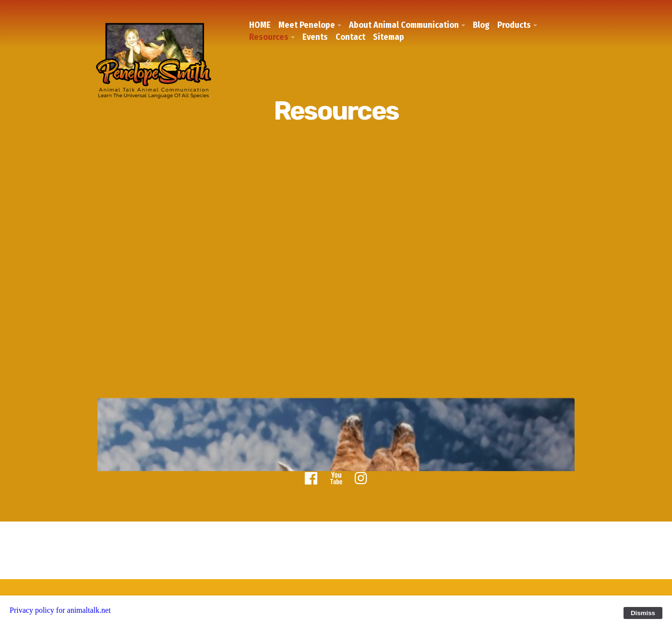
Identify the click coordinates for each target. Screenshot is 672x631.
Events (315, 37)
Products (514, 25)
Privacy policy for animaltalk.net (60, 610)
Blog (481, 25)
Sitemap (389, 37)
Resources (269, 37)
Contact (350, 37)
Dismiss (643, 613)
